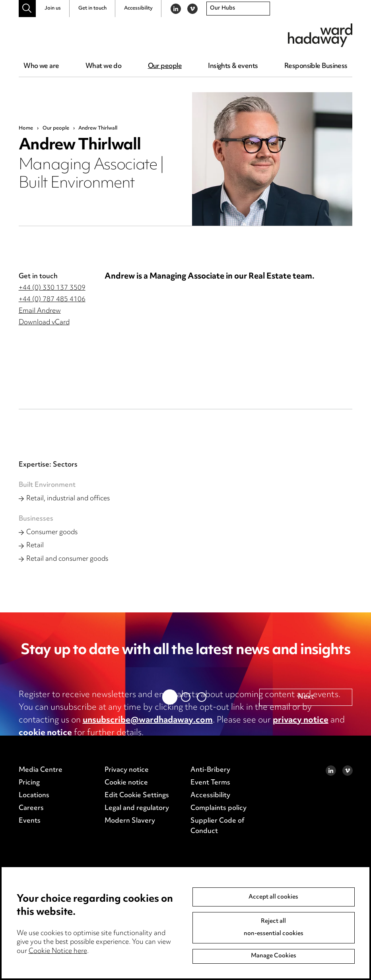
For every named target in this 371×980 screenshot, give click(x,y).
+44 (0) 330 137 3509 (52, 288)
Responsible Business (316, 66)
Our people (165, 66)
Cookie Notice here (58, 951)
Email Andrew (40, 311)
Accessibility (138, 8)
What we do (103, 66)
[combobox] (238, 9)
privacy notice (301, 720)
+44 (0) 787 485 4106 (52, 300)
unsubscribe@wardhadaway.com (148, 720)
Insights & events (233, 66)
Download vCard (44, 323)
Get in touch (92, 8)
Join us (53, 8)
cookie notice (45, 733)
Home (26, 128)
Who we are (41, 66)
